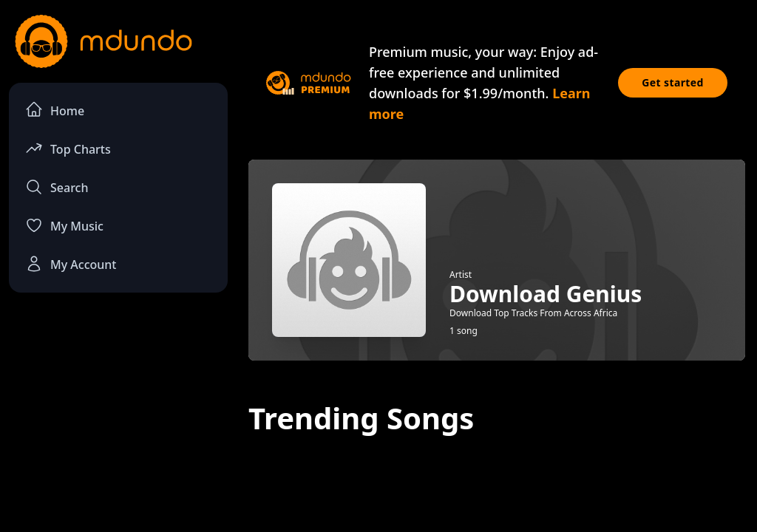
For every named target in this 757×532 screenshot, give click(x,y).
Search (57, 187)
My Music (64, 225)
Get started (673, 82)
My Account (71, 264)
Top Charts (68, 148)
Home (55, 110)
